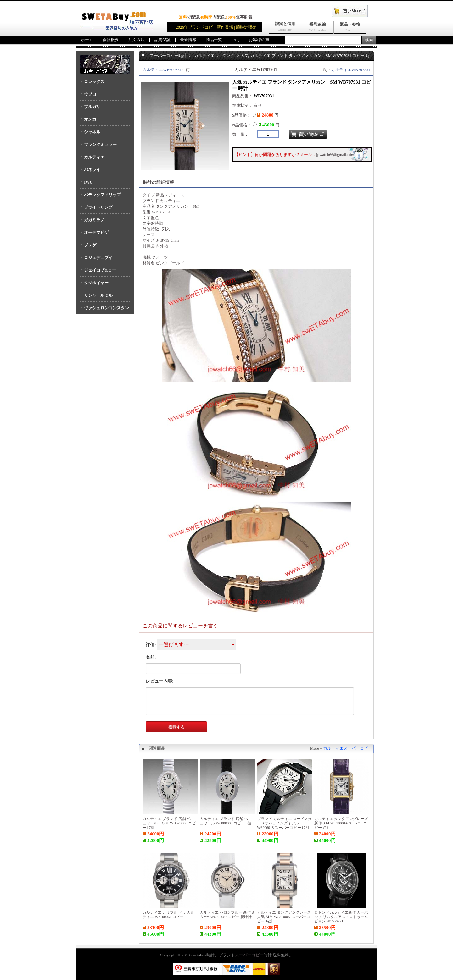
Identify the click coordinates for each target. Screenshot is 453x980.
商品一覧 (214, 40)
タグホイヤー (96, 283)
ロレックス (94, 82)
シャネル (92, 132)
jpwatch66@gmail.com (335, 154)
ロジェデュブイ (98, 258)
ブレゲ (90, 245)
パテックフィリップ (102, 195)
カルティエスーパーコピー (348, 748)
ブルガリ (92, 107)
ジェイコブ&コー (100, 270)
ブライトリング (98, 207)
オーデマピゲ (96, 232)
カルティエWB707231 (351, 70)
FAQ (235, 40)
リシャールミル (98, 295)
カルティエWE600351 (162, 70)
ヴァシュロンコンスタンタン (105, 310)
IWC (88, 182)
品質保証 (162, 40)
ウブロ (90, 94)
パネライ (92, 170)
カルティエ (94, 157)
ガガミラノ (94, 220)
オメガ (90, 119)
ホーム (87, 40)
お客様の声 (259, 40)
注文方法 (137, 40)
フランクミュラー (100, 144)
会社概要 (111, 40)
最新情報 (188, 40)
